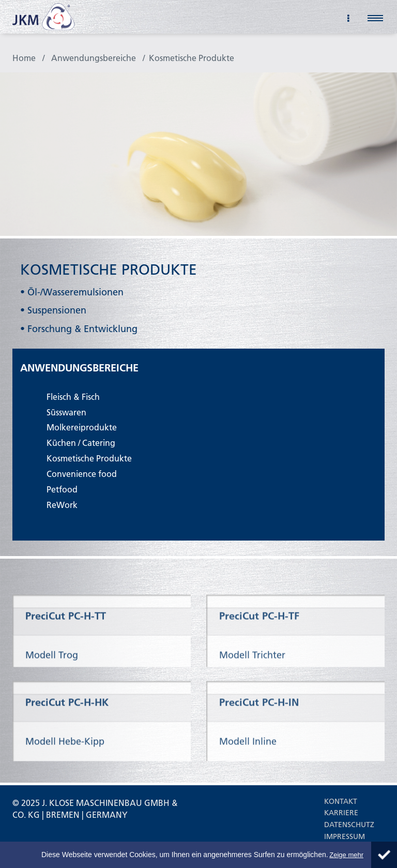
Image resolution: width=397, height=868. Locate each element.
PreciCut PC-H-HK (67, 730)
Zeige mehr (346, 855)
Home (24, 58)
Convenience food (82, 474)
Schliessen (384, 855)
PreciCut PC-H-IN (259, 730)
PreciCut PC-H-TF (259, 641)
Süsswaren (66, 412)
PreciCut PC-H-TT (66, 641)
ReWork (62, 505)
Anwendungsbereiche (94, 58)
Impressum (345, 836)
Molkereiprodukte (82, 427)
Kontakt (341, 801)
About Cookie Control (10, 850)
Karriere (341, 813)
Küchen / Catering (81, 443)
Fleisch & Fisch (73, 396)
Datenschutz (349, 825)
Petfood (62, 489)
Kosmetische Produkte (192, 58)
